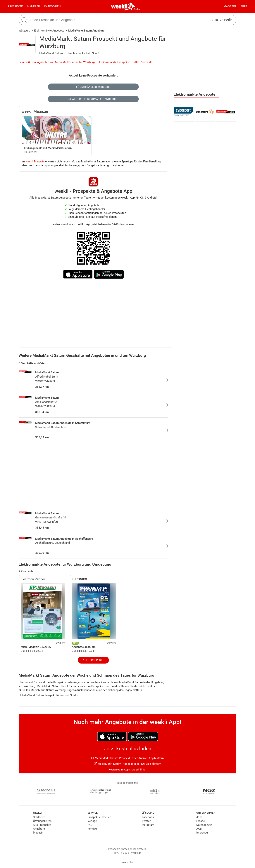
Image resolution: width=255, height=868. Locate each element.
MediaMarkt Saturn (51, 53)
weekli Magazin (35, 111)
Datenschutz (204, 825)
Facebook (148, 817)
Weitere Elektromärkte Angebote (93, 99)
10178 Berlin (222, 20)
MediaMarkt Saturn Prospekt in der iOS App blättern (128, 764)
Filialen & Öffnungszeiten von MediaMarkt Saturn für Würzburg (57, 62)
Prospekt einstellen (99, 817)
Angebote (39, 829)
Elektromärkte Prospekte (114, 62)
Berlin (137, 9)
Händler (34, 6)
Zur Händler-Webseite (93, 87)
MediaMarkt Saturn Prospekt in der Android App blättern (127, 758)
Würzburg (24, 31)
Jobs (199, 817)
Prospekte (15, 6)
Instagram (148, 825)
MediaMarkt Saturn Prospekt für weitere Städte (48, 695)
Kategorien (52, 6)
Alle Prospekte (143, 62)
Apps (244, 6)
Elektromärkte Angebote (49, 31)
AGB (199, 829)
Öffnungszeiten (42, 821)
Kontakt (92, 829)
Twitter (146, 821)
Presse (201, 821)
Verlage (92, 821)
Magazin (230, 6)
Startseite (39, 817)
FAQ (90, 825)
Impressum (203, 833)
